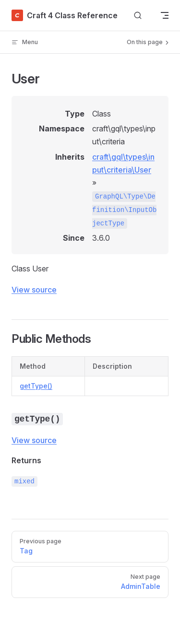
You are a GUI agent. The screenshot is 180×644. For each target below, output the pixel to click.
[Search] (138, 16)
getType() (36, 386)
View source (34, 290)
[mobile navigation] (165, 15)
